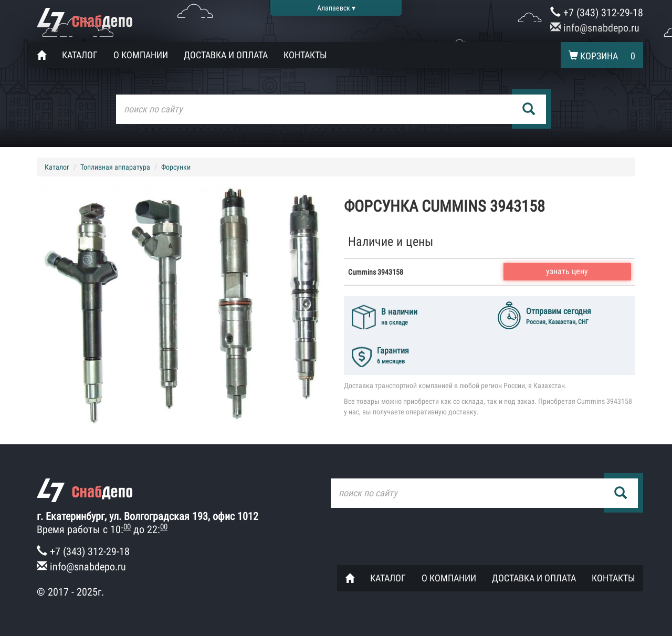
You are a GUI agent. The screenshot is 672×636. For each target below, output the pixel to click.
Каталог (80, 55)
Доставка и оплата (226, 55)
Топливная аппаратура (115, 167)
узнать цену (567, 271)
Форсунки (176, 167)
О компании (141, 55)
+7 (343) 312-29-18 (597, 13)
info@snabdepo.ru (595, 28)
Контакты (305, 55)
